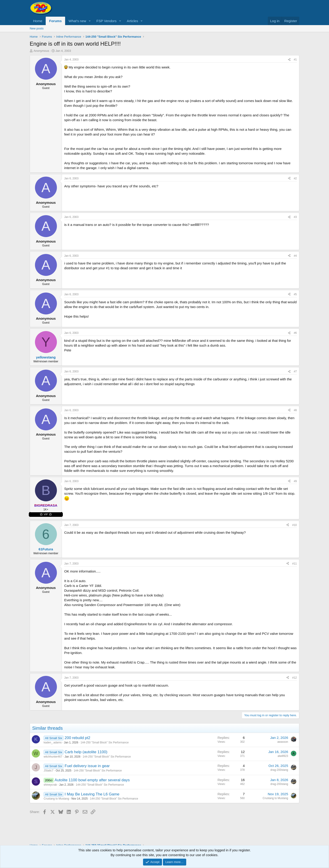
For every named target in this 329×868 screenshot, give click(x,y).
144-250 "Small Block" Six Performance (105, 743)
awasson (283, 742)
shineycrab (50, 785)
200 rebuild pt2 (77, 738)
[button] (90, 21)
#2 (295, 178)
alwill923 (283, 756)
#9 (295, 481)
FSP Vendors (106, 21)
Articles (132, 21)
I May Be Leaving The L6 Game (92, 794)
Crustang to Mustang (56, 799)
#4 (295, 256)
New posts (37, 28)
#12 (295, 678)
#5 (295, 294)
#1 (295, 60)
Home (38, 21)
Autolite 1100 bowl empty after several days (92, 780)
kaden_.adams (53, 743)
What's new (77, 21)
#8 (295, 410)
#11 (295, 564)
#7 (295, 371)
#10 (295, 525)
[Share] (289, 60)
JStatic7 (49, 771)
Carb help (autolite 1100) (86, 752)
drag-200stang (279, 770)
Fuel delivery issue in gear (87, 766)
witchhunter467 (53, 757)
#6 (295, 333)
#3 (295, 217)
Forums (55, 21)
